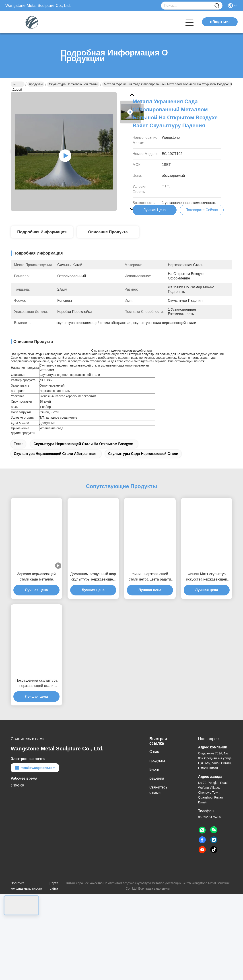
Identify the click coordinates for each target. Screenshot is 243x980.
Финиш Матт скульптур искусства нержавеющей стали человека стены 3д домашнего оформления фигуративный (207, 587)
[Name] (217, 6)
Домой (17, 85)
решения (157, 789)
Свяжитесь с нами (158, 800)
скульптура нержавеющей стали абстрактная (55, 464)
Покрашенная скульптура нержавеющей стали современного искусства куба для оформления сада (36, 694)
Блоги (154, 780)
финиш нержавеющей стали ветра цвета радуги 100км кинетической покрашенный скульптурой (150, 587)
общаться (220, 22)
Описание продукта (108, 234)
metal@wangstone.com (35, 778)
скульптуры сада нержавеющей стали (143, 464)
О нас (154, 762)
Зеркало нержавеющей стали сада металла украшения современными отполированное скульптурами (36, 587)
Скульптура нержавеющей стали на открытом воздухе (83, 454)
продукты (36, 84)
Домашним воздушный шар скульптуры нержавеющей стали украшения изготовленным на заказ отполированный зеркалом (93, 587)
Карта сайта (54, 896)
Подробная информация (42, 234)
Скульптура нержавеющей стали (73, 84)
